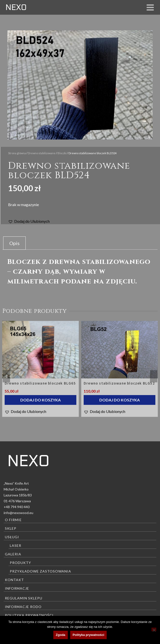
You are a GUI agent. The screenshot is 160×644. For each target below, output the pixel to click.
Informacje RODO (23, 607)
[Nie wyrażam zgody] (154, 629)
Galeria (13, 554)
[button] (29, 221)
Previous (6, 376)
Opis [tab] (14, 243)
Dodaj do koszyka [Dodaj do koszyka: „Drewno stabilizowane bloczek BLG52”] (120, 400)
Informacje (17, 588)
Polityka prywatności (29, 615)
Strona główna (17, 153)
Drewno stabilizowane (42, 153)
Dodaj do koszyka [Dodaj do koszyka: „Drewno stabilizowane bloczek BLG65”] (40, 400)
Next (154, 376)
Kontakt (14, 580)
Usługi (12, 537)
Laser (16, 545)
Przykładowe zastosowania (40, 571)
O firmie (13, 520)
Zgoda (61, 635)
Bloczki (62, 153)
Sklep (11, 528)
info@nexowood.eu (18, 513)
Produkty (20, 563)
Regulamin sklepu (24, 598)
